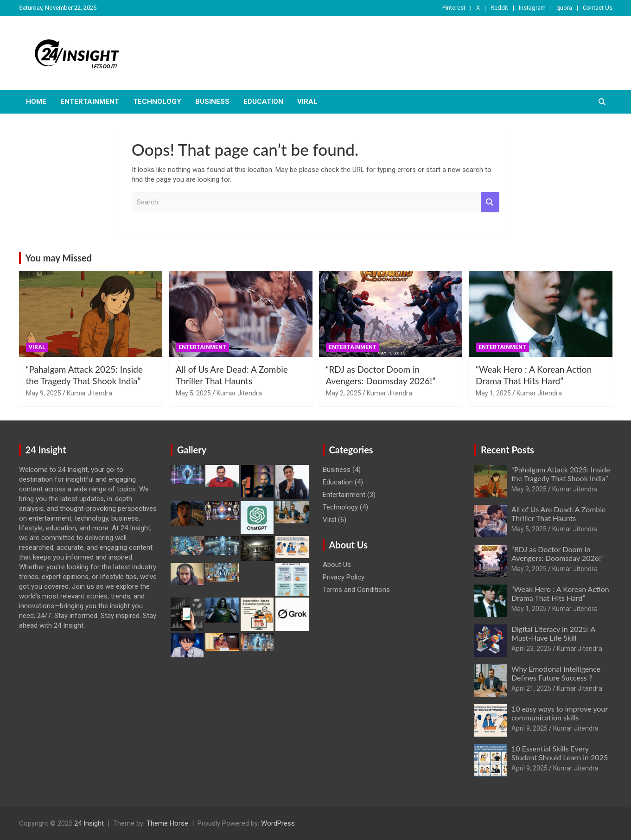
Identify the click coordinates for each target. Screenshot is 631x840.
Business (212, 102)
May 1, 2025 (493, 393)
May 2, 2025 (344, 393)
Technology (157, 102)
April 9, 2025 (529, 728)
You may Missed (59, 258)
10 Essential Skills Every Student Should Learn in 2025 (560, 753)
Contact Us (598, 8)
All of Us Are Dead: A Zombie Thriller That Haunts (232, 375)
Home (36, 102)
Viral (307, 102)
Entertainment (90, 102)
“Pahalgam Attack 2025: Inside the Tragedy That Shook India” (84, 375)
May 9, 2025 (44, 393)
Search (490, 202)
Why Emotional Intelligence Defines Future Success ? (556, 673)
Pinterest (454, 8)
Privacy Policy (344, 577)
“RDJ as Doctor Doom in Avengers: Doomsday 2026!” (381, 375)
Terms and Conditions (356, 590)
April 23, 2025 (531, 649)
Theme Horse (167, 823)
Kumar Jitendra (89, 393)
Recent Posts (507, 450)
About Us (337, 565)
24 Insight (89, 823)
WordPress (278, 823)
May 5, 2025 (193, 393)
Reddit (499, 8)
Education (263, 102)
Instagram (532, 8)
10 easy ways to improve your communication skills (560, 713)
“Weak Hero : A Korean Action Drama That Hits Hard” (534, 375)
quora (564, 8)
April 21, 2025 (531, 688)
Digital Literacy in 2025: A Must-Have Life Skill (553, 633)
